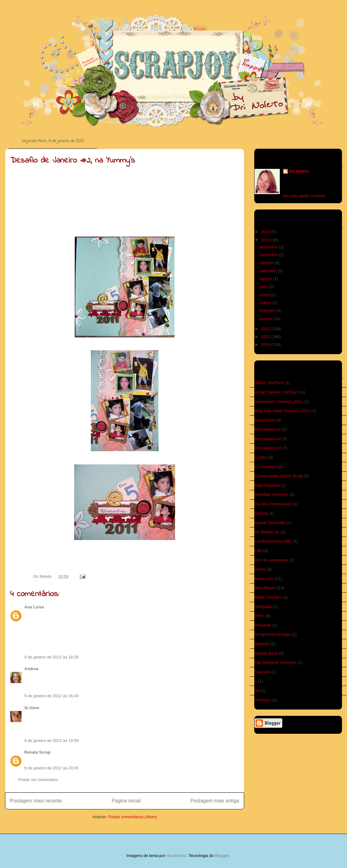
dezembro (269, 247)
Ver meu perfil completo (305, 196)
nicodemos (176, 856)
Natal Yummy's (268, 597)
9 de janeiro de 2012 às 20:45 (51, 768)
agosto (266, 279)
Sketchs (262, 644)
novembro (269, 255)
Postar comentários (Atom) (133, 817)
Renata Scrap (37, 752)
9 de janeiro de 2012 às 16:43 (51, 696)
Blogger (222, 856)
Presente (263, 625)
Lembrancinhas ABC (273, 541)
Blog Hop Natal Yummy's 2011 (282, 411)
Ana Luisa (34, 607)
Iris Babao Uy (267, 532)
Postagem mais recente (36, 801)
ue (257, 690)
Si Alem (32, 708)
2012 (266, 240)
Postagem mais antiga (215, 801)
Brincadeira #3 (268, 448)
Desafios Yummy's (271, 494)
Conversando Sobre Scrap (279, 476)
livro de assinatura (271, 560)
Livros (260, 569)
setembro (269, 271)
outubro (267, 263)
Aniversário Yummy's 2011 (279, 402)
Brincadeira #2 (268, 439)
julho (265, 287)
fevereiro (268, 310)
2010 (266, 337)
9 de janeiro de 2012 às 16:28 (51, 657)
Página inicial (126, 801)
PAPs (260, 616)
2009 (266, 345)
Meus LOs (264, 579)
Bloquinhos (265, 420)
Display (261, 513)
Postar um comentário (38, 780)
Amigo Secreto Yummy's (277, 392)
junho (265, 295)
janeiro (266, 319)
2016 (266, 232)
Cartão (261, 457)
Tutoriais (262, 672)
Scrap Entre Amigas (273, 634)
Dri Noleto (43, 576)
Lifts (258, 551)
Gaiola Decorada (270, 523)
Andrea (31, 669)
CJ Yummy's (266, 467)
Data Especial (267, 485)
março (266, 303)
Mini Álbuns (265, 588)
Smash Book (266, 653)
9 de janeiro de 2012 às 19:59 (51, 741)
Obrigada (263, 607)
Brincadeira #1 (268, 429)
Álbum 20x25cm (269, 383)
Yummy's (263, 700)
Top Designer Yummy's (275, 662)
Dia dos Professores (273, 504)
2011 (266, 329)
